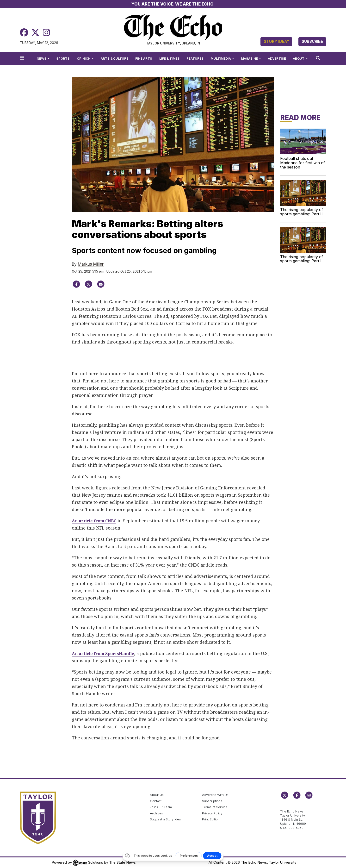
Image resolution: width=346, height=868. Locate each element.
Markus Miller (91, 264)
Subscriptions (212, 801)
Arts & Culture (114, 58)
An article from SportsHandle (106, 653)
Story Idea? (276, 41)
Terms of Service (215, 807)
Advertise (277, 58)
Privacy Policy (212, 813)
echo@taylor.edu (293, 806)
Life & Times (170, 58)
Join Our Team (161, 807)
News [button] (42, 58)
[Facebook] (24, 33)
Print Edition (211, 819)
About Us (157, 795)
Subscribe (312, 41)
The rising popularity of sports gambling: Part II (302, 212)
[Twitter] (35, 33)
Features (195, 58)
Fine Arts (144, 58)
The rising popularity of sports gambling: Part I (302, 259)
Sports (63, 58)
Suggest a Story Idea (165, 819)
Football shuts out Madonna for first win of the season (303, 163)
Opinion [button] (84, 58)
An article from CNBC (96, 521)
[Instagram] (46, 33)
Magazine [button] (250, 58)
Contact (156, 801)
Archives (156, 813)
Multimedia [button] (221, 58)
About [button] (299, 58)
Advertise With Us (215, 795)
